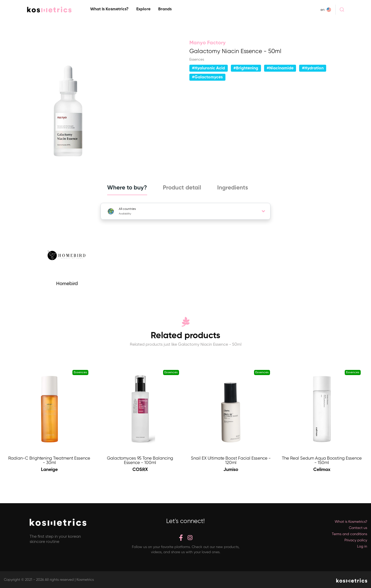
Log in (362, 546)
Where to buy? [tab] (126, 188)
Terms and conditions (349, 534)
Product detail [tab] (182, 188)
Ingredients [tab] (233, 188)
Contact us (358, 528)
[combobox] (342, 10)
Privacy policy (356, 540)
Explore (143, 9)
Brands (165, 9)
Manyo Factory (208, 43)
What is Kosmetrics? (109, 9)
